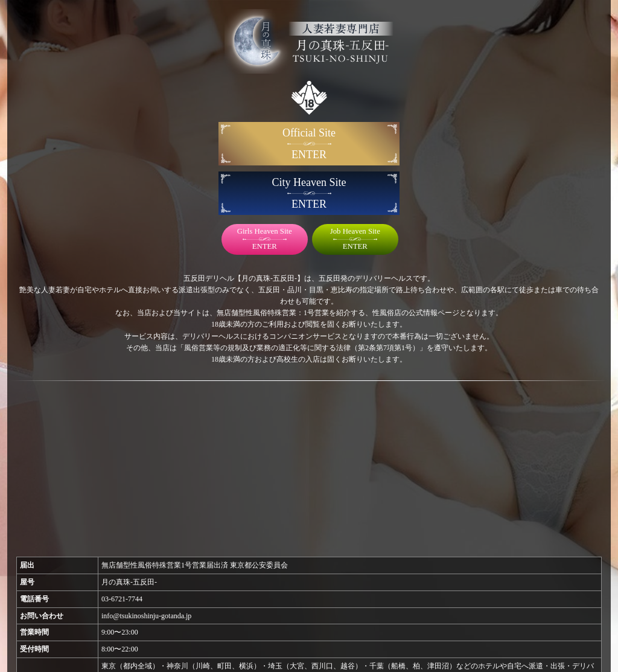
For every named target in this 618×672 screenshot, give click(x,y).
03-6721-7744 (122, 599)
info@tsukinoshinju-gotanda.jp (146, 616)
